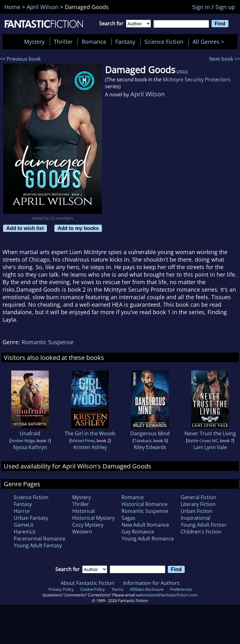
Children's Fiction (201, 532)
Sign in (201, 7)
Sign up (225, 7)
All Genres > (210, 42)
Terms (117, 589)
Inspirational (195, 518)
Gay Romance (138, 532)
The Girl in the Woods (90, 433)
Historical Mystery (93, 518)
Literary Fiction (198, 504)
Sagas (128, 518)
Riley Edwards (150, 447)
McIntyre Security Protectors (197, 79)
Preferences (181, 589)
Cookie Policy (93, 589)
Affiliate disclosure (147, 589)
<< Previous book (20, 59)
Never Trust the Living (210, 433)
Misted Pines (83, 441)
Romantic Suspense (47, 342)
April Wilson (147, 94)
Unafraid (30, 433)
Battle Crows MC (203, 441)
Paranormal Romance (40, 539)
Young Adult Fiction (203, 525)
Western (82, 532)
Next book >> (225, 59)
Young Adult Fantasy (38, 545)
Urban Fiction (197, 511)
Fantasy (125, 42)
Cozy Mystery (88, 525)
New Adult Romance (145, 525)
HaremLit (25, 532)
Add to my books (78, 228)
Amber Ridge (23, 441)
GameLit (24, 525)
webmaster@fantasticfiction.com (167, 595)
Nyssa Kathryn (30, 447)
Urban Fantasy (31, 518)
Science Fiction (164, 42)
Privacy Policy (61, 589)
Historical (83, 511)
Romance (94, 42)
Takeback (143, 441)
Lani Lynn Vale (210, 447)
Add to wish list (25, 228)
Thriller (63, 42)
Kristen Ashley (90, 447)
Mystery (34, 42)
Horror (22, 511)
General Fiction (198, 497)
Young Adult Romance (148, 539)
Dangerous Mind (150, 433)
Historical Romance (145, 504)
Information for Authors (151, 583)
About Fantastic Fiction (87, 583)
